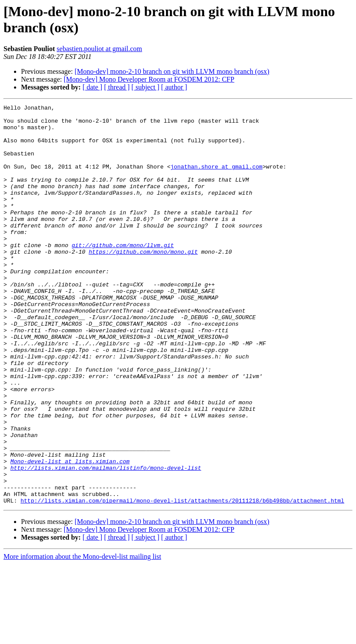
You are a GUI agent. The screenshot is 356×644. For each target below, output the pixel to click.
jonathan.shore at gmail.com (216, 179)
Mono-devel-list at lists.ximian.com (70, 533)
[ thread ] (117, 87)
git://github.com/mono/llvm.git (123, 274)
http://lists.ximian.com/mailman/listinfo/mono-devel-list (106, 541)
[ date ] (92, 87)
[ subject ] (145, 87)
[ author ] (174, 87)
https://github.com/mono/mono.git (143, 282)
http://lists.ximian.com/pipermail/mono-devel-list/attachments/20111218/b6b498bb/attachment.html (182, 580)
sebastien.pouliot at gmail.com (100, 49)
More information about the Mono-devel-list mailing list (82, 636)
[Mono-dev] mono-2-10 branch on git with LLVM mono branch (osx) (172, 71)
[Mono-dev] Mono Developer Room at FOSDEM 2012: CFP (149, 79)
